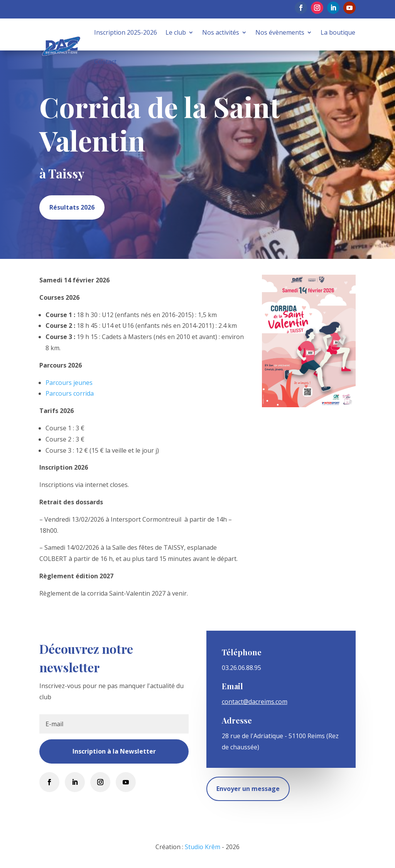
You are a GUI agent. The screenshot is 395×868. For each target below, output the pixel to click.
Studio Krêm (203, 847)
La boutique (338, 32)
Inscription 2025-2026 (126, 32)
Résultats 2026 (72, 207)
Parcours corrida (70, 393)
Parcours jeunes (69, 383)
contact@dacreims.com (255, 702)
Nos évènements (280, 32)
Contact (105, 62)
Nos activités (221, 32)
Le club (176, 32)
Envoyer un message (248, 789)
